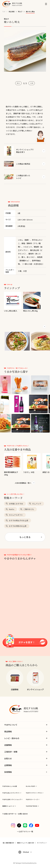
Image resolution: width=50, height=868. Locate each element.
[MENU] (46, 4)
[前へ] (18, 83)
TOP (4, 12)
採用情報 (8, 772)
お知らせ (8, 758)
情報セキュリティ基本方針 (26, 843)
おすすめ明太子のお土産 (19, 520)
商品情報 (12, 12)
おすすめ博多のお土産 (18, 526)
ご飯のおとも (29, 509)
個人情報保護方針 (8, 843)
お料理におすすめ (16, 504)
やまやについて (11, 725)
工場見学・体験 (11, 752)
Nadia (12, 509)
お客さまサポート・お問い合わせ (16, 814)
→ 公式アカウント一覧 (25, 831)
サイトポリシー (42, 843)
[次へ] (32, 83)
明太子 (20, 12)
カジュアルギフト (16, 515)
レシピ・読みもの (12, 738)
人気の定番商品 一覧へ (23, 483)
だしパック (37, 504)
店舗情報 (8, 745)
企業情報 (8, 765)
